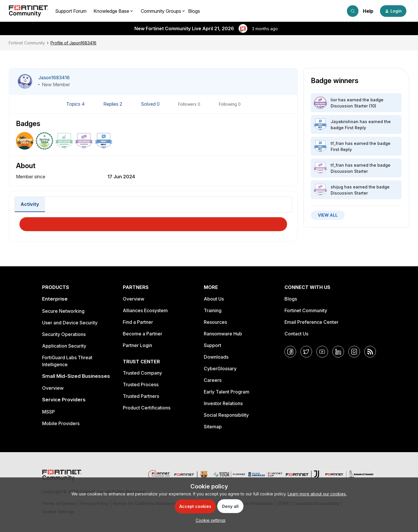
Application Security (64, 346)
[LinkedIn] (338, 352)
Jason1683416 (54, 78)
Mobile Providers (61, 423)
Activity (30, 204)
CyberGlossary (220, 369)
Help (368, 11)
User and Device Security (70, 323)
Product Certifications (147, 408)
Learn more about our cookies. (317, 494)
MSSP (48, 412)
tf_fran (337, 143)
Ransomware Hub (223, 334)
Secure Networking (63, 311)
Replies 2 (113, 104)
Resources (215, 322)
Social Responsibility (226, 415)
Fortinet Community (27, 43)
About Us (214, 299)
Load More (153, 222)
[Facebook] (290, 352)
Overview (53, 388)
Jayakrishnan (345, 122)
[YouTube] (322, 352)
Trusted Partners (141, 396)
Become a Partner (143, 334)
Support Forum (71, 11)
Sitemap (213, 427)
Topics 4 (76, 104)
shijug (337, 187)
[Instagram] (354, 352)
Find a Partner (138, 322)
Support (212, 345)
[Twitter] (306, 352)
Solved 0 (151, 104)
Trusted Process (141, 384)
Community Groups (161, 11)
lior (334, 100)
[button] (393, 11)
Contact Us (296, 334)
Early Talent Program (227, 392)
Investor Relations (223, 403)
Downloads (216, 357)
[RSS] (370, 352)
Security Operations (64, 334)
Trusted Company (142, 373)
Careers (213, 380)
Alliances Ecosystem (145, 310)
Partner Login (137, 345)
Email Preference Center (311, 322)
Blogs (194, 11)
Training (213, 310)
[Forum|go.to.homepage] (28, 11)
